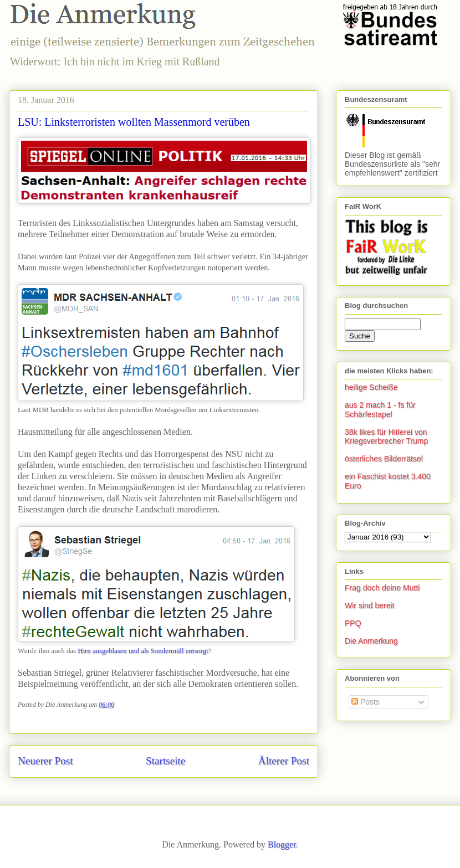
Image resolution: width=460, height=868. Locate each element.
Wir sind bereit (369, 605)
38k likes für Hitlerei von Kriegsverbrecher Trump (386, 437)
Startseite (165, 761)
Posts (366, 702)
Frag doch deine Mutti (382, 588)
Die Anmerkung (371, 641)
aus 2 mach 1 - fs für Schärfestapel (380, 410)
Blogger (282, 844)
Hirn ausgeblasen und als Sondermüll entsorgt (143, 651)
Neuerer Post (45, 761)
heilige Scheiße (371, 387)
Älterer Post (284, 761)
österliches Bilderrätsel (384, 459)
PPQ (353, 623)
